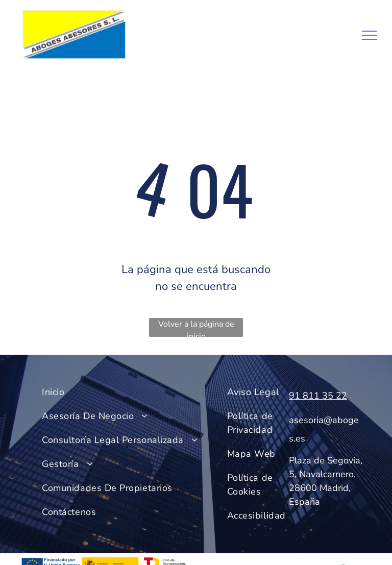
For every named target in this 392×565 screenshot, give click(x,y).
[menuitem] (130, 392)
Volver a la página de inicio (196, 328)
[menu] (370, 35)
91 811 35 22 (318, 396)
